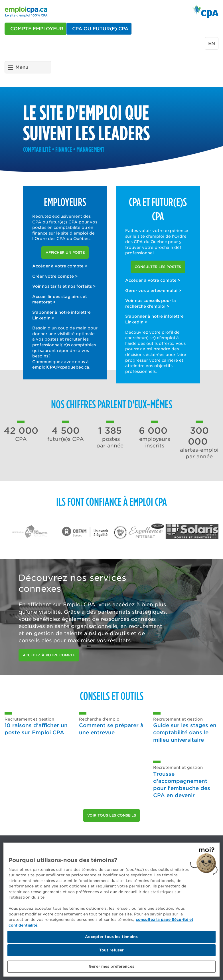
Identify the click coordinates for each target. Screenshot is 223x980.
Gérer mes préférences (112, 966)
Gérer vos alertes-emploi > (153, 291)
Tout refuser (112, 950)
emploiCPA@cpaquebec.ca (61, 367)
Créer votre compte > (55, 276)
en (212, 44)
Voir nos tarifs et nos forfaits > (64, 286)
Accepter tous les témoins (111, 937)
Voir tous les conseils (112, 815)
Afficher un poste (65, 252)
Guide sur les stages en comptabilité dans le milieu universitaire (185, 732)
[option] (33, 532)
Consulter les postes (158, 267)
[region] (112, 910)
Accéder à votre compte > (60, 266)
